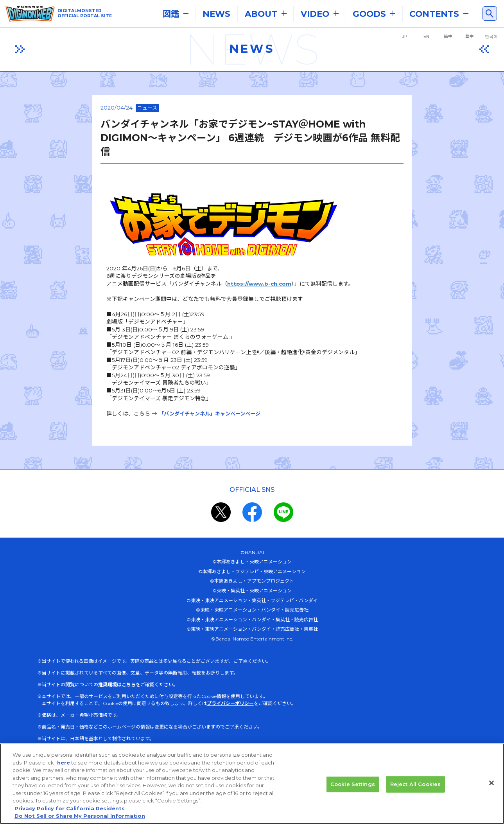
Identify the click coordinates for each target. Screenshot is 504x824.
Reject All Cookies (415, 792)
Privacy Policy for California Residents (70, 816)
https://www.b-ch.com (205, 272)
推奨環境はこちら (117, 676)
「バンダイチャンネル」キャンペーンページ (158, 404)
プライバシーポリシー (230, 694)
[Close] (491, 791)
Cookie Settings (353, 792)
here (64, 770)
